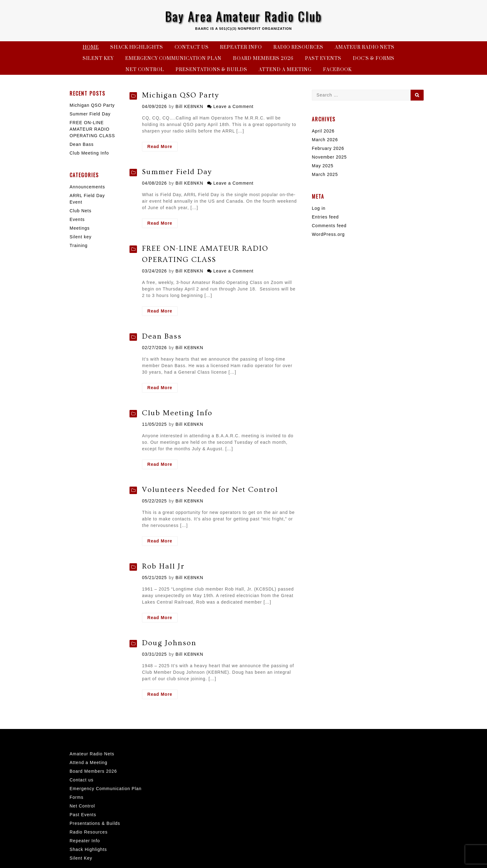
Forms (77, 797)
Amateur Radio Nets (365, 47)
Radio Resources (298, 47)
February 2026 (328, 148)
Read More (162, 147)
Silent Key (98, 58)
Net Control (145, 70)
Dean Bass (162, 336)
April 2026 (323, 131)
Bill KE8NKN (189, 106)
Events (77, 219)
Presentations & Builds (211, 70)
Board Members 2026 (263, 58)
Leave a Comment (233, 106)
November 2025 (329, 157)
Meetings (80, 228)
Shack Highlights (137, 47)
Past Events (323, 58)
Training (79, 245)
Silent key (81, 237)
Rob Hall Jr (163, 566)
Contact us (192, 47)
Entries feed (325, 217)
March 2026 (325, 140)
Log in (319, 208)
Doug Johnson (169, 643)
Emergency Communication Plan (173, 58)
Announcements (87, 187)
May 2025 (323, 166)
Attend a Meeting (285, 70)
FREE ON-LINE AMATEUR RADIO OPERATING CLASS (92, 129)
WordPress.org (328, 234)
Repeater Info (241, 47)
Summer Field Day (177, 172)
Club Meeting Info (177, 413)
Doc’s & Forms (374, 58)
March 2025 (325, 174)
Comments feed (329, 226)
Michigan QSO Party (180, 95)
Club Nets (80, 211)
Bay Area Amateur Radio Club (243, 16)
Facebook (337, 70)
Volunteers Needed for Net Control (210, 490)
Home (91, 47)
